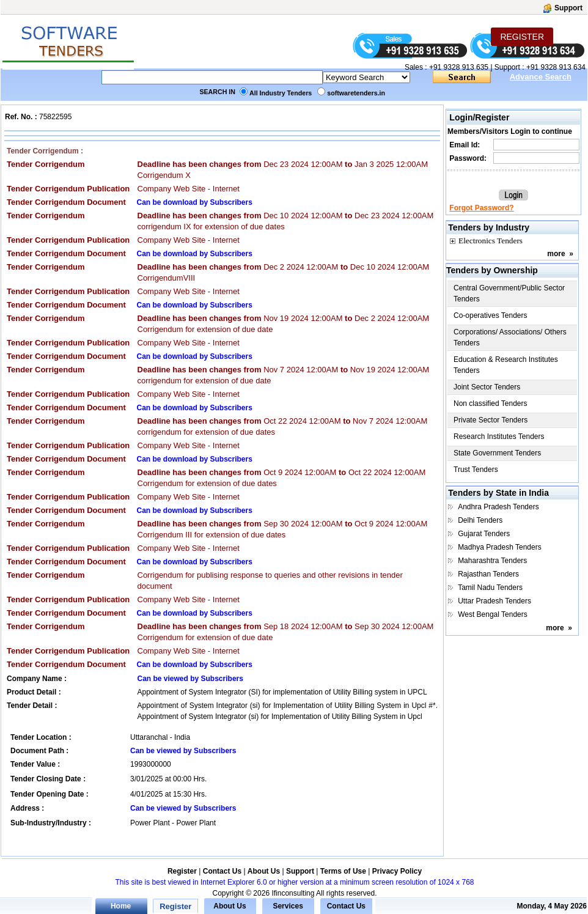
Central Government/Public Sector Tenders (509, 293)
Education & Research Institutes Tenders (506, 365)
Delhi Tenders (480, 520)
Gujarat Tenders (484, 534)
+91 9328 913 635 (458, 67)
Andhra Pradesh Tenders (498, 507)
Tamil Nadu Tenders (490, 588)
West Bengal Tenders (493, 614)
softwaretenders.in (356, 93)
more (556, 254)
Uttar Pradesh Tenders (494, 601)
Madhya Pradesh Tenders (500, 547)
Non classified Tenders (491, 404)
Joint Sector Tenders (487, 387)
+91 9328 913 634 (556, 67)
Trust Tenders (476, 470)
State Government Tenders (497, 453)
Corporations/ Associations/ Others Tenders (510, 337)
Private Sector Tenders (491, 420)
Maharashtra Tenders (492, 561)
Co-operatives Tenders (491, 315)
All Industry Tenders (281, 93)
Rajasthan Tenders (488, 574)
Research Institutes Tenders (499, 437)
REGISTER (522, 37)
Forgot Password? (481, 208)
